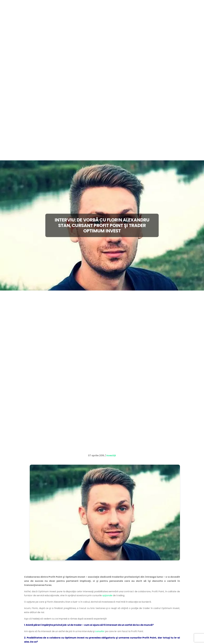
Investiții (111, 455)
